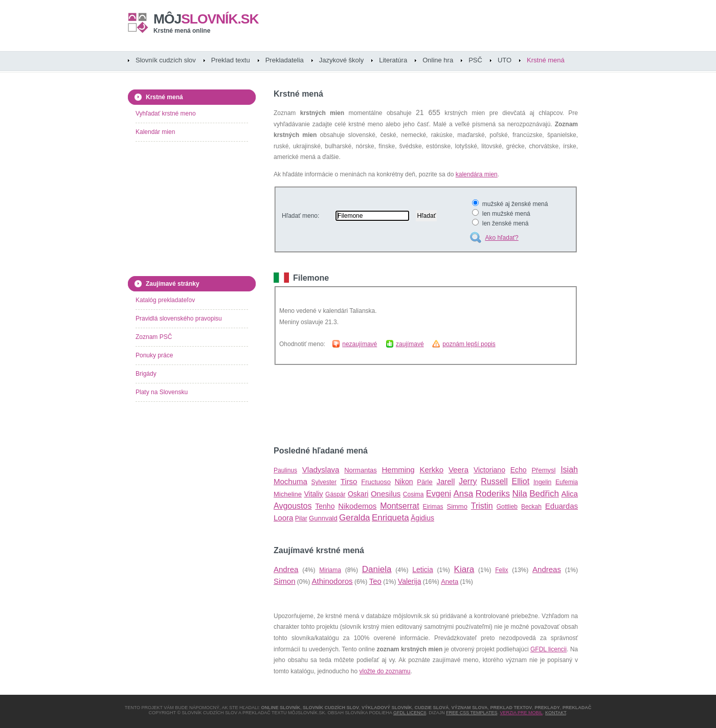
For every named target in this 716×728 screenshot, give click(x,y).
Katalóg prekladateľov (165, 300)
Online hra (438, 60)
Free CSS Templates (472, 713)
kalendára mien (477, 174)
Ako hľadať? (501, 238)
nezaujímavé (360, 344)
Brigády (146, 374)
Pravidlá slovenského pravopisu (179, 318)
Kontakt (556, 713)
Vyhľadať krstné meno (166, 113)
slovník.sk (206, 19)
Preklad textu (231, 60)
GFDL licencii (549, 649)
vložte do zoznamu (385, 671)
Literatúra (393, 60)
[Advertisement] (393, 405)
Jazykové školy (341, 60)
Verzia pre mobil (521, 713)
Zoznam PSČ (154, 337)
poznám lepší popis (469, 344)
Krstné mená (546, 60)
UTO (505, 60)
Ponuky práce (154, 355)
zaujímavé (410, 344)
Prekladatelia (285, 60)
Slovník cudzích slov (166, 60)
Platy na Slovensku (162, 392)
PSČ (475, 60)
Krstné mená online (182, 31)
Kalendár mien (155, 132)
